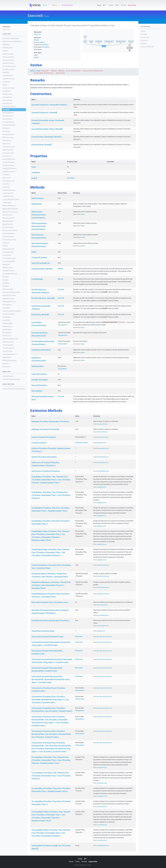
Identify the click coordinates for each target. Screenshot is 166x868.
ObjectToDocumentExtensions (104, 637)
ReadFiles (6, 277)
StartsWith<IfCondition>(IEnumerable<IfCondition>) (50, 621)
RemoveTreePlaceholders (11, 292)
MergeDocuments (9, 218)
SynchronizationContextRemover (14, 389)
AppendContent (8, 54)
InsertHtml (6, 184)
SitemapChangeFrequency (11, 379)
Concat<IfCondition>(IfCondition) (44, 437)
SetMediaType (7, 326)
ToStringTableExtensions (103, 846)
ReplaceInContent (9, 299)
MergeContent (7, 215)
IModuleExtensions (101, 443)
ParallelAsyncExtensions (103, 565)
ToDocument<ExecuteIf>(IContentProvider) (47, 637)
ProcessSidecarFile (9, 261)
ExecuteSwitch (8, 119)
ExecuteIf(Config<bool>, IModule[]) (44, 113)
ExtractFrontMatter (9, 125)
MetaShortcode (8, 224)
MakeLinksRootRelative (10, 209)
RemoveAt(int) (37, 391)
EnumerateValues (9, 88)
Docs (55, 5)
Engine (5, 85)
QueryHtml (6, 265)
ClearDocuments (8, 63)
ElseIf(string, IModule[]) (40, 315)
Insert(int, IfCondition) (39, 380)
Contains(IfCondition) (39, 258)
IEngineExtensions (9, 172)
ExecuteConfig (7, 103)
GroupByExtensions (101, 487)
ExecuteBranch (8, 100)
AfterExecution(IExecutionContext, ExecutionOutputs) (39, 215)
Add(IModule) (37, 204)
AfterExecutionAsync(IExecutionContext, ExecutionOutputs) (39, 226)
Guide (99, 5)
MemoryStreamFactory (10, 212)
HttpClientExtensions (10, 168)
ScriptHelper (7, 317)
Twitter (117, 5)
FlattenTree (6, 144)
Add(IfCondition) (38, 198)
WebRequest (7, 357)
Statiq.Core (6, 29)
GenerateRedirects (9, 159)
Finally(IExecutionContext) (41, 350)
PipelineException (8, 249)
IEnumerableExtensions (102, 437)
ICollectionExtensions (102, 424)
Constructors (145, 37)
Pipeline (5, 246)
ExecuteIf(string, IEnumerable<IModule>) (47, 137)
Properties (144, 41)
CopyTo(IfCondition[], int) (41, 263)
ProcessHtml (7, 255)
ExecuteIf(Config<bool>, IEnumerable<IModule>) (49, 105)
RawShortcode (8, 268)
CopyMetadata (8, 76)
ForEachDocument (81, 443)
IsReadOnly (36, 173)
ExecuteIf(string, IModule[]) (41, 145)
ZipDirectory (7, 367)
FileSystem (6, 131)
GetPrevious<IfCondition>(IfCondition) (46, 471)
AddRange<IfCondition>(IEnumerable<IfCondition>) (50, 422)
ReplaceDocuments (9, 295)
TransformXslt (7, 351)
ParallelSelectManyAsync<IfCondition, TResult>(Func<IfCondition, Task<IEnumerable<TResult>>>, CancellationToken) (51, 585)
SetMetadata (7, 330)
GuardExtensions (101, 631)
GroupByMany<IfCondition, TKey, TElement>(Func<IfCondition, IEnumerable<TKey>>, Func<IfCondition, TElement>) (51, 495)
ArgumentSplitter (8, 57)
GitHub (111, 5)
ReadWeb (6, 283)
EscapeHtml (7, 91)
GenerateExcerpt (8, 153)
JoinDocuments (8, 193)
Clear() (34, 252)
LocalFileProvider (8, 196)
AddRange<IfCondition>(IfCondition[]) (45, 429)
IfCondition (6, 175)
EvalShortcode (7, 94)
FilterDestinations (8, 134)
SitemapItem (7, 333)
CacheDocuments (9, 60)
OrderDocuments (8, 237)
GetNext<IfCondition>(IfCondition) (44, 457)
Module (36, 57)
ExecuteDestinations (9, 107)
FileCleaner (6, 128)
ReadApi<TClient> (9, 271)
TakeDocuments (8, 342)
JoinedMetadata (8, 376)
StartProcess (7, 336)
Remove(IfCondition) (39, 385)
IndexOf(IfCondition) (39, 374)
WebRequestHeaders (10, 360)
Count (34, 167)
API (104, 5)
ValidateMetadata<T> (10, 354)
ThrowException (8, 345)
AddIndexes (7, 45)
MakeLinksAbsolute (9, 206)
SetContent (6, 320)
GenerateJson (7, 156)
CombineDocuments (9, 66)
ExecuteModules (8, 113)
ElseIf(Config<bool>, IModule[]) (43, 298)
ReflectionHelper (8, 289)
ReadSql (5, 280)
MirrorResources (8, 227)
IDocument (62, 325)
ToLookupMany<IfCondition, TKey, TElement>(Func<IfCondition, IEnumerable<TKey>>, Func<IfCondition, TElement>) (51, 776)
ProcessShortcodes (9, 258)
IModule (36, 40)
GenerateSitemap (9, 162)
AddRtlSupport (8, 48)
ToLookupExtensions (102, 768)
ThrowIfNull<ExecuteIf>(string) (43, 631)
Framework (67, 5)
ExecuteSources (8, 116)
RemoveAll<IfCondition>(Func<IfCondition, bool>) (50, 602)
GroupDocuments (8, 165)
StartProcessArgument (10, 339)
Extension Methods (147, 47)
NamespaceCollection (10, 230)
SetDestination (8, 323)
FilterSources (7, 141)
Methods (144, 44)
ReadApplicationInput (10, 274)
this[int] (34, 178)
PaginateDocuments (9, 240)
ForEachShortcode (9, 147)
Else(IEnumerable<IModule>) (42, 269)
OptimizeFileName (9, 234)
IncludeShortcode (8, 181)
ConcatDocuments (9, 69)
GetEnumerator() (37, 366)
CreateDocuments (9, 79)
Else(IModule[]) (37, 279)
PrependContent (8, 252)
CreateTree (6, 82)
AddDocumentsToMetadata (12, 41)
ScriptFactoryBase (9, 314)
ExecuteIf (6, 110)
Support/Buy (132, 5)
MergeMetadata (8, 221)
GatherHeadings (8, 150)
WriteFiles (6, 364)
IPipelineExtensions (9, 190)
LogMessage (7, 203)
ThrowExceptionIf (8, 348)
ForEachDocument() (39, 443)
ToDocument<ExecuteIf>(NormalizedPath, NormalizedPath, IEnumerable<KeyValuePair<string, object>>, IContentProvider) (51, 679)
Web (45, 5)
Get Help (123, 5)
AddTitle (5, 51)
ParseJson (6, 243)
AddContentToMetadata (11, 38)
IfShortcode (7, 178)
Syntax (143, 31)
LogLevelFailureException (11, 199)
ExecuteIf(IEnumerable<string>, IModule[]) (47, 129)
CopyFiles (6, 72)
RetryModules (7, 305)
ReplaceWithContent (9, 302)
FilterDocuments (8, 137)
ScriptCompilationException (12, 311)
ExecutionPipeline (8, 122)
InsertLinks (6, 187)
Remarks (144, 34)
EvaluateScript (7, 97)
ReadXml (6, 286)
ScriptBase (6, 308)
